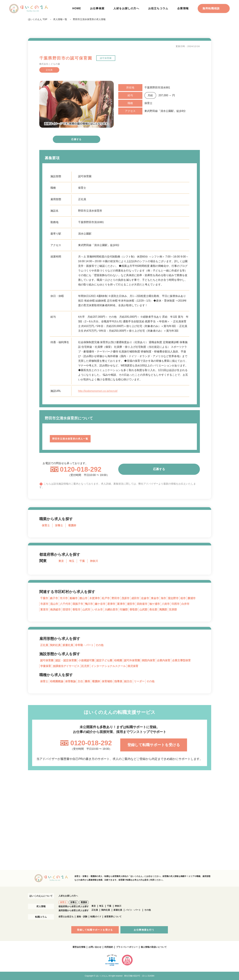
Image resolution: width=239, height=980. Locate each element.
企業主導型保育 (181, 660)
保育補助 (107, 681)
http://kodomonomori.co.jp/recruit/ (98, 391)
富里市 (44, 610)
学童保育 (46, 666)
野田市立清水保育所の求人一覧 (70, 439)
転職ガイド (96, 917)
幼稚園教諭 (57, 681)
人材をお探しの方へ (126, 8)
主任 (80, 681)
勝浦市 (192, 598)
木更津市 (95, 598)
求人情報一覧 (60, 19)
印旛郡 (124, 610)
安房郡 (173, 610)
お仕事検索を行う (144, 930)
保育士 (46, 525)
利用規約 (109, 947)
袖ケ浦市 (155, 604)
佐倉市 (145, 598)
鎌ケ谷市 (100, 604)
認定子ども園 (104, 660)
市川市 (64, 598)
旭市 (163, 598)
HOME (77, 8)
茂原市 (125, 598)
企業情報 (183, 8)
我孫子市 (78, 604)
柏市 (183, 598)
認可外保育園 (132, 660)
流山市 (54, 604)
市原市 (44, 604)
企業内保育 (164, 660)
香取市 (76, 610)
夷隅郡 (163, 610)
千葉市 (44, 598)
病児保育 (133, 666)
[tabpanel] (77, 104)
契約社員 (55, 645)
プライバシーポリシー (127, 947)
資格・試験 (82, 917)
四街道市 (142, 604)
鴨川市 (89, 604)
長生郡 (153, 610)
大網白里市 (111, 610)
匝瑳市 (67, 610)
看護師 (72, 525)
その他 (99, 645)
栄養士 (59, 525)
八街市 (166, 604)
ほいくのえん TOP (38, 19)
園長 (87, 681)
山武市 (86, 610)
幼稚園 (118, 660)
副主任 (128, 681)
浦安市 (131, 604)
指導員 (118, 681)
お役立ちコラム (158, 8)
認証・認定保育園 (66, 660)
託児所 (85, 666)
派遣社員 (68, 645)
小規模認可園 (86, 660)
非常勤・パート (84, 645)
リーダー (139, 681)
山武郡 (143, 610)
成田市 (135, 598)
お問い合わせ (95, 947)
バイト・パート (133, 910)
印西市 (176, 604)
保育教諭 (70, 681)
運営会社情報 (79, 947)
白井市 (185, 604)
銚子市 (54, 598)
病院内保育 (148, 660)
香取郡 (134, 610)
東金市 (155, 598)
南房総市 (55, 610)
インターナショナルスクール (108, 666)
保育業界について (113, 917)
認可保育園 (47, 660)
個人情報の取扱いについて (154, 947)
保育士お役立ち (66, 917)
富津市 (121, 604)
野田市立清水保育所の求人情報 (89, 19)
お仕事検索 (97, 8)
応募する (76, 139)
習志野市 (173, 598)
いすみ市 (97, 610)
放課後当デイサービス (66, 666)
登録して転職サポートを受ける (154, 745)
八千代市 (65, 604)
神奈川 (94, 561)
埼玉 (72, 561)
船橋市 (74, 598)
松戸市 (106, 598)
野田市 (116, 598)
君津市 (111, 604)
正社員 (44, 645)
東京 (61, 561)
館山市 (83, 598)
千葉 (82, 561)
